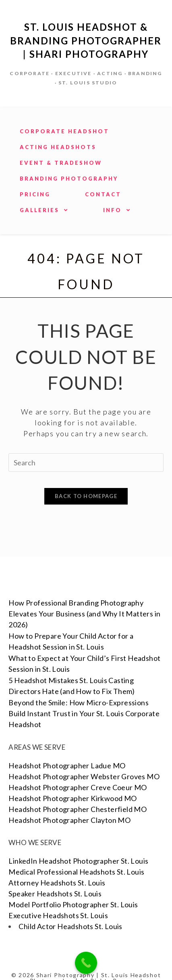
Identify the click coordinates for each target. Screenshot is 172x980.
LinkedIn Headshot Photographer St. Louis (78, 845)
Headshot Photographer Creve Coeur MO (78, 772)
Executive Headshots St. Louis (58, 900)
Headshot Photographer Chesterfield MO (78, 793)
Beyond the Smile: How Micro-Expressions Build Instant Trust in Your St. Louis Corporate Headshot (84, 698)
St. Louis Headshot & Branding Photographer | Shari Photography (86, 40)
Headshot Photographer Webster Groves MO (84, 761)
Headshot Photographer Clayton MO (69, 804)
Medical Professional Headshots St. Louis (76, 856)
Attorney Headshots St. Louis (57, 867)
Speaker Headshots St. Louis (55, 878)
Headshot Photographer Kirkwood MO (73, 782)
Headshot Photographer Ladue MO (67, 750)
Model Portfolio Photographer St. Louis (73, 889)
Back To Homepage (86, 496)
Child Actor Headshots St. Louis (70, 911)
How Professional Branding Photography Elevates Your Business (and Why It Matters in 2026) (84, 598)
